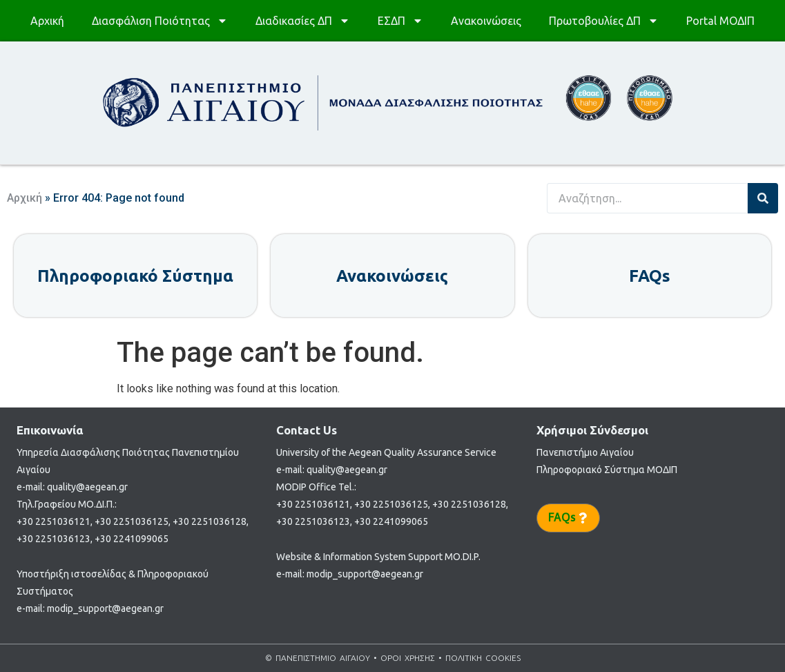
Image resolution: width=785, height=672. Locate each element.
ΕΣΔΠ (400, 21)
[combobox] (647, 198)
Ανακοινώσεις (486, 21)
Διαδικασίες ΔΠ (303, 21)
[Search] (763, 198)
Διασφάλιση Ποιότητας (160, 21)
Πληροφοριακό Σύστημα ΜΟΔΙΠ (607, 470)
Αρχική (47, 21)
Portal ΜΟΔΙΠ (720, 21)
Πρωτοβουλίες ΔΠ (604, 21)
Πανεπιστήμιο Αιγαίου (585, 452)
